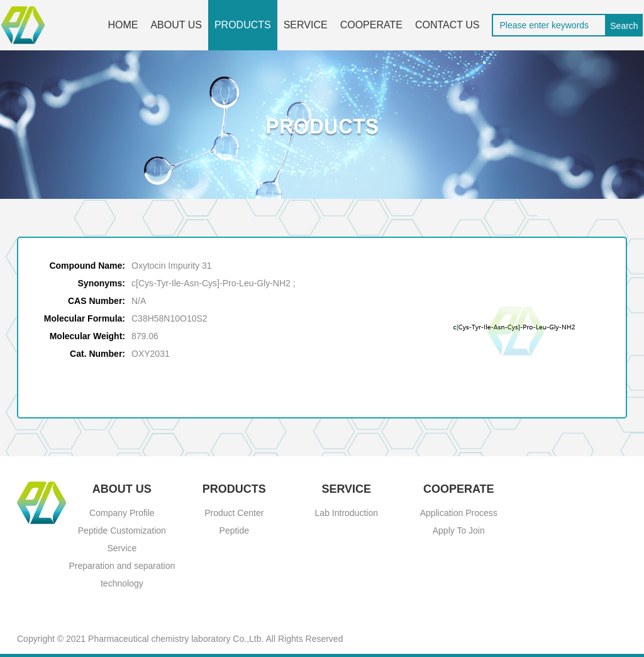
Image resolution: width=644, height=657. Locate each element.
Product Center (234, 513)
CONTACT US (429, 25)
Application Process (459, 513)
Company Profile (122, 513)
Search (606, 26)
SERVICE (287, 25)
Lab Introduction (347, 513)
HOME (104, 25)
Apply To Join (459, 531)
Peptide (234, 531)
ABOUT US (158, 25)
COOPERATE (353, 25)
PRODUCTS (225, 25)
